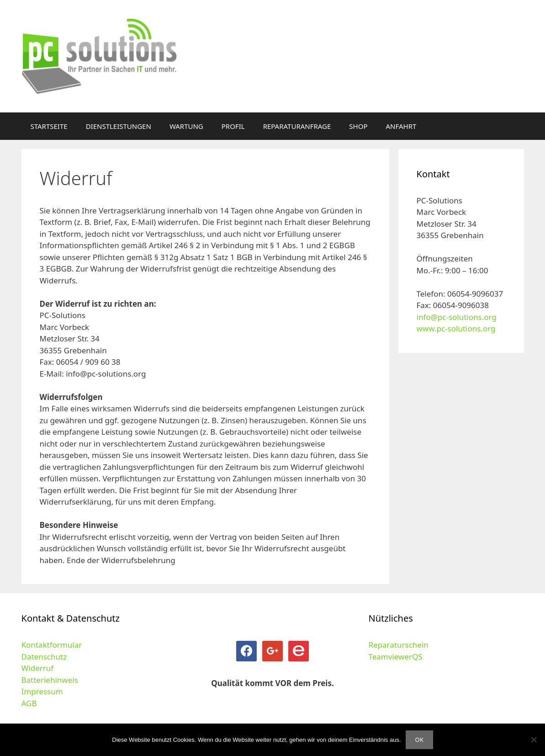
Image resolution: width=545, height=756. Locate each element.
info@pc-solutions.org (457, 317)
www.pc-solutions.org (456, 328)
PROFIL (233, 126)
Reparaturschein (398, 645)
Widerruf (38, 668)
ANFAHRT (401, 126)
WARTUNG (186, 126)
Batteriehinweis (50, 680)
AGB (29, 703)
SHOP (358, 126)
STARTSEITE (49, 126)
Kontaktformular (52, 645)
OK (419, 740)
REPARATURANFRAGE (297, 126)
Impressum (42, 691)
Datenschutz (44, 657)
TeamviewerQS (395, 657)
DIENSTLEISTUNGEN (119, 126)
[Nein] (534, 740)
